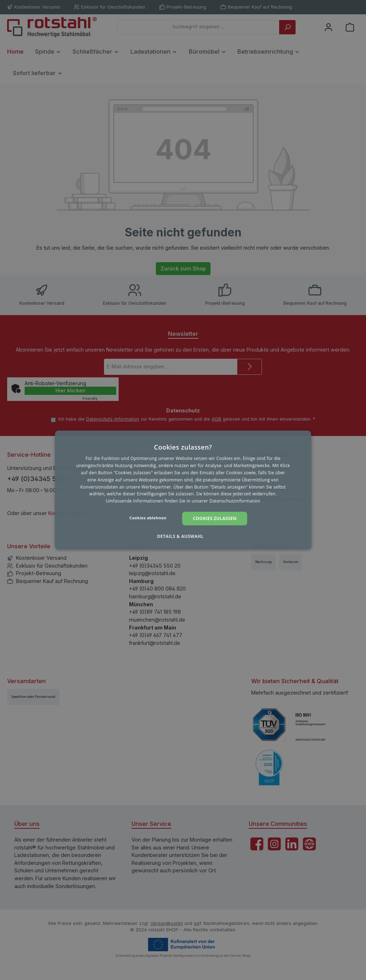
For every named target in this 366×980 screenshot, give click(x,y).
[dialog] (183, 490)
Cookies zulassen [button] (215, 518)
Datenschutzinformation (235, 501)
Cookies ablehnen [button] (148, 518)
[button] (183, 536)
